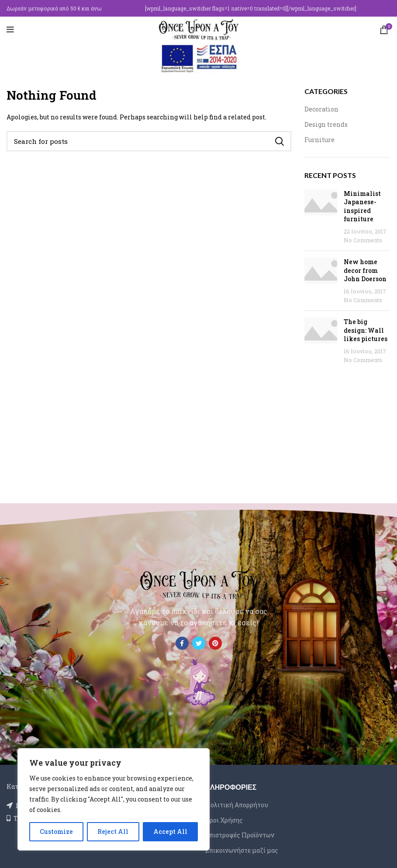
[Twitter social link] (199, 643)
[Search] (149, 141)
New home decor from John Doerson (365, 270)
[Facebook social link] (182, 643)
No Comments (363, 240)
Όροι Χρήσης (224, 820)
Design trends (326, 124)
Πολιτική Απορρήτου (237, 805)
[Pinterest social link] (215, 643)
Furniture (319, 140)
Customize (56, 831)
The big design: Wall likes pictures (366, 330)
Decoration (321, 109)
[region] (114, 799)
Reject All (113, 831)
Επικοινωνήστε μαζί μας (242, 850)
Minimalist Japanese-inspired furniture (362, 206)
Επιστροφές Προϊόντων (240, 835)
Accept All (170, 831)
